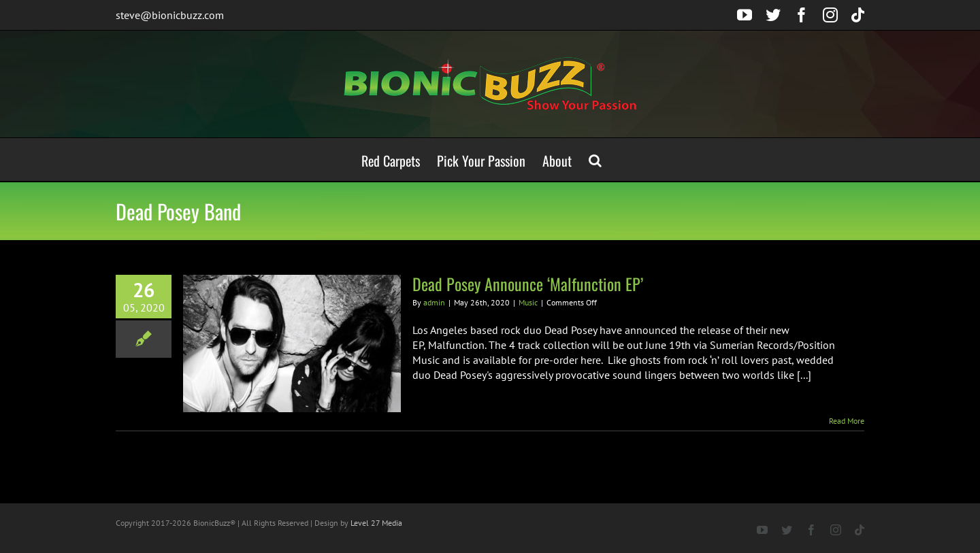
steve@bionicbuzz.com (170, 15)
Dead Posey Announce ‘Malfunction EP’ (528, 284)
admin (434, 302)
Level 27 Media (376, 523)
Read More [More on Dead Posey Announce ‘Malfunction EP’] (847, 421)
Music (528, 302)
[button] (595, 160)
